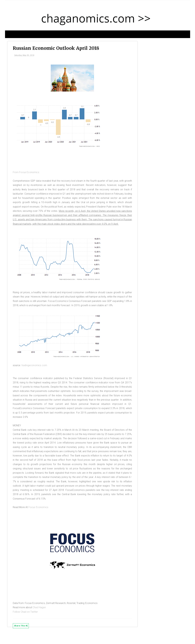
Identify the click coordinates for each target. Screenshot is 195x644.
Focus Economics (41, 517)
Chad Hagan (42, 617)
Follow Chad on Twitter (28, 621)
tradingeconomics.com (37, 375)
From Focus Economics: (28, 173)
